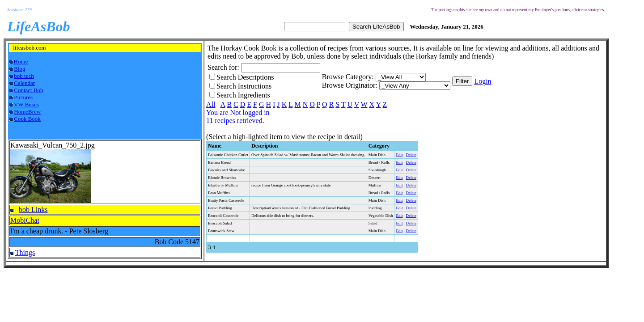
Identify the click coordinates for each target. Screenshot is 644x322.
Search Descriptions (245, 77)
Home (21, 61)
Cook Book (27, 119)
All (211, 104)
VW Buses (26, 104)
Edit (399, 155)
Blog (19, 69)
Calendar (24, 83)
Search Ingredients (243, 95)
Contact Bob (28, 90)
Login (483, 81)
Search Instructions (244, 86)
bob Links (33, 210)
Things (25, 252)
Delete (411, 155)
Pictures (23, 97)
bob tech (24, 76)
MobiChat (25, 220)
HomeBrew (27, 112)
